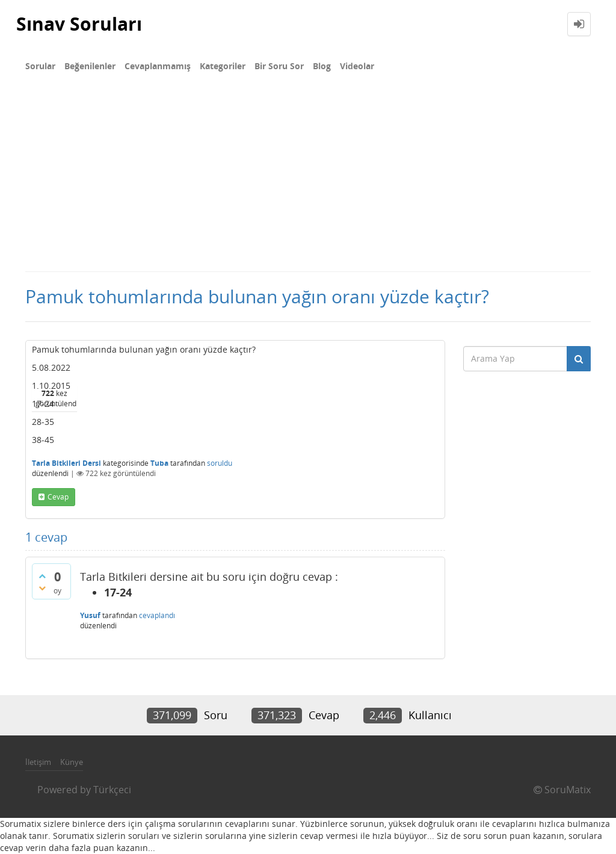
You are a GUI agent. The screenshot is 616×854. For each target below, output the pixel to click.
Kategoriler (223, 66)
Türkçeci (112, 790)
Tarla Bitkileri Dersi (66, 463)
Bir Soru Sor (279, 66)
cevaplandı (157, 615)
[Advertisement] (308, 181)
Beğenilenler (90, 66)
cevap (58, 497)
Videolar (357, 66)
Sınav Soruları (79, 24)
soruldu (220, 463)
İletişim (38, 762)
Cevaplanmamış (158, 66)
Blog (322, 66)
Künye (72, 762)
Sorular (40, 66)
